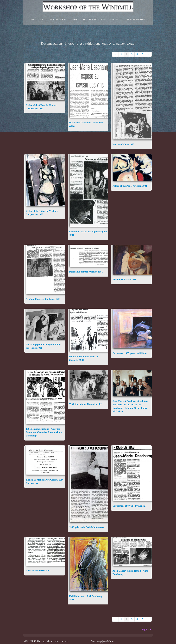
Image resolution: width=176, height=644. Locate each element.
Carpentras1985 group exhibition (130, 353)
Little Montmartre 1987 (38, 571)
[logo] (88, 7)
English (147, 629)
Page (75, 19)
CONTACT (116, 19)
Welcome (37, 19)
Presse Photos (136, 19)
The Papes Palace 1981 (124, 279)
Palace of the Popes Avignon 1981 (130, 186)
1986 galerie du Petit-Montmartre (87, 527)
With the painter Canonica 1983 (86, 404)
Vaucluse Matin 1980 (123, 144)
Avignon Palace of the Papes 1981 (43, 299)
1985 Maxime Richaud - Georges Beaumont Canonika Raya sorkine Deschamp (44, 432)
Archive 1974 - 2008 (94, 19)
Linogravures (57, 19)
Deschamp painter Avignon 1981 (86, 272)
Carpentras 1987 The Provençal (129, 506)
